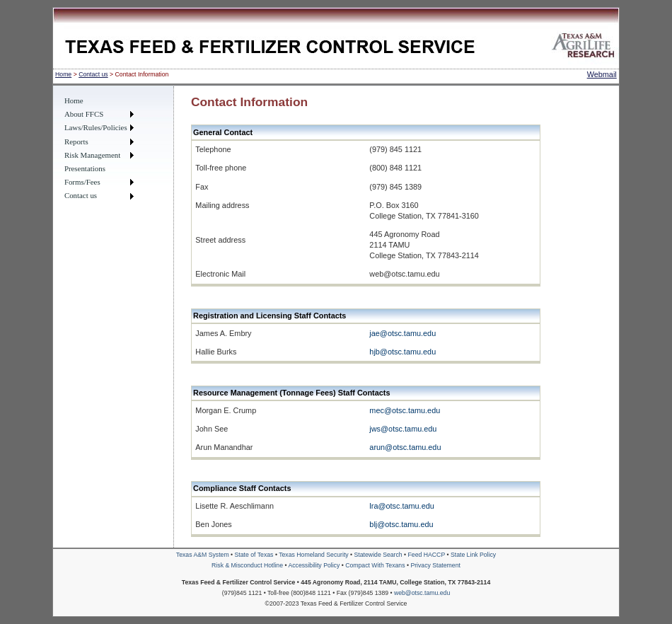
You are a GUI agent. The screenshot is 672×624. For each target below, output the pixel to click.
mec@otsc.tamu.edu (405, 410)
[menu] (99, 149)
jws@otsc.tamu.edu (403, 429)
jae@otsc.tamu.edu (402, 333)
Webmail (602, 74)
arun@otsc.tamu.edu (405, 447)
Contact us (93, 74)
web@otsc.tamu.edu (422, 593)
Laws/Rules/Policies (96, 127)
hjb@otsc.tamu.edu (402, 352)
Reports (76, 141)
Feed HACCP (428, 555)
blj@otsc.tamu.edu (401, 524)
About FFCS (84, 114)
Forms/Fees (82, 182)
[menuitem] (99, 101)
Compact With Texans (376, 565)
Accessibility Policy (314, 565)
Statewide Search (380, 555)
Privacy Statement (435, 565)
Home (63, 74)
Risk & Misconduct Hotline (248, 565)
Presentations (85, 168)
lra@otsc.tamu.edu (401, 506)
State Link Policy (473, 555)
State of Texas (255, 555)
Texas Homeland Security (314, 555)
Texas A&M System (203, 555)
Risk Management (92, 155)
